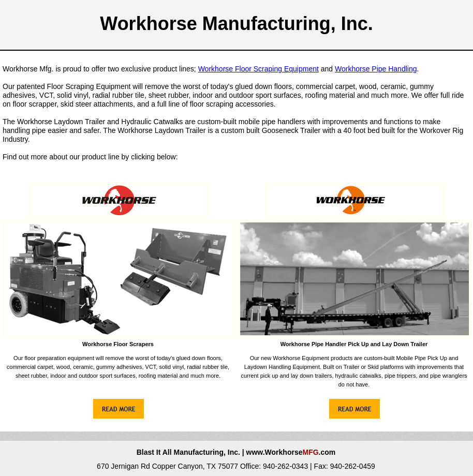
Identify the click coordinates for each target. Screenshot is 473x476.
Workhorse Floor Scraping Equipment (258, 69)
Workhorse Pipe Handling (376, 69)
